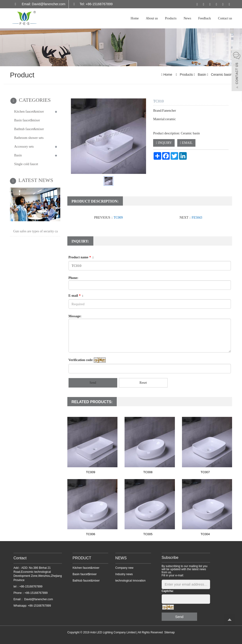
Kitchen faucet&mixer (29, 112)
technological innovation (130, 581)
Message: (75, 316)
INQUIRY (164, 143)
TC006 (91, 534)
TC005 (148, 534)
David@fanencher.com (38, 599)
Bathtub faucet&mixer (29, 129)
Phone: (73, 278)
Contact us (225, 18)
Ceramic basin (221, 75)
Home (135, 18)
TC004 (205, 534)
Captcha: (168, 591)
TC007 (205, 472)
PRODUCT (82, 558)
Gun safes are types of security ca (35, 231)
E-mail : (76, 296)
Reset (143, 383)
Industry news (124, 574)
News (187, 18)
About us (152, 18)
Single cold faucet (26, 164)
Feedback (205, 18)
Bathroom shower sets (29, 138)
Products (171, 18)
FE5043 (197, 218)
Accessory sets (24, 147)
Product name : (81, 257)
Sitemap (169, 632)
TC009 (118, 218)
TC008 (148, 472)
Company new (124, 568)
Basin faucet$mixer (27, 120)
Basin (202, 75)
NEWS (121, 558)
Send (93, 383)
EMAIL (186, 143)
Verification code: (81, 360)
